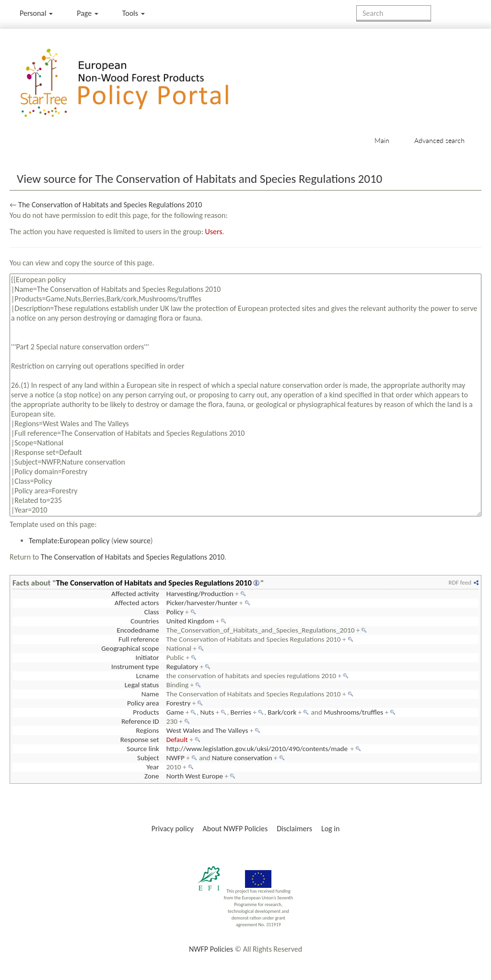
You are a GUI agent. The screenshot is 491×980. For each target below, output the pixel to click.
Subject (148, 758)
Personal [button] (36, 13)
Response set (140, 740)
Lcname (148, 676)
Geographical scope (130, 648)
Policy (175, 612)
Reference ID (140, 721)
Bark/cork (282, 712)
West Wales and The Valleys (207, 730)
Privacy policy (173, 829)
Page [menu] (88, 13)
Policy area (143, 703)
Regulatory (182, 667)
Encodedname (138, 630)
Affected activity (135, 594)
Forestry (179, 703)
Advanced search (439, 140)
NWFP (175, 758)
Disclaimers (294, 829)
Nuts (207, 712)
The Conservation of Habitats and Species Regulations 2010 (110, 205)
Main (382, 140)
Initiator (147, 657)
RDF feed (460, 582)
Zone (152, 776)
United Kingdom (190, 621)
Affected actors (137, 603)
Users (214, 232)
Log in (330, 829)
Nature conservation (242, 758)
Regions (147, 730)
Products (146, 712)
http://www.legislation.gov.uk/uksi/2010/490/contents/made (257, 749)
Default (177, 740)
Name (150, 694)
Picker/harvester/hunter (202, 603)
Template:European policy (69, 541)
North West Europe (195, 776)
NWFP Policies (211, 949)
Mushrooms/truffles (353, 712)
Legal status (142, 685)
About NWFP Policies (235, 829)
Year (152, 767)
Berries (241, 712)
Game (175, 712)
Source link (143, 749)
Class (152, 612)
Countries (145, 621)
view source (132, 541)
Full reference (139, 639)
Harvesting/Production (200, 594)
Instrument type (135, 667)
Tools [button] (134, 13)
